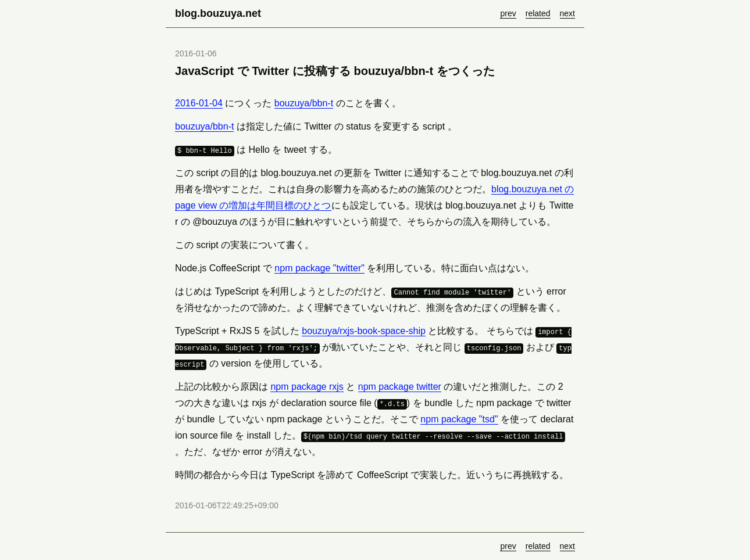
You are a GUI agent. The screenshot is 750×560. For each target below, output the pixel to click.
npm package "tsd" (459, 419)
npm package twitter (400, 387)
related (538, 13)
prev (508, 13)
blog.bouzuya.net (218, 13)
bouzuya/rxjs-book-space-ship (364, 331)
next (567, 13)
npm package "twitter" (319, 268)
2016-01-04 (199, 103)
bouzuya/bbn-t (304, 103)
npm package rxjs (307, 387)
